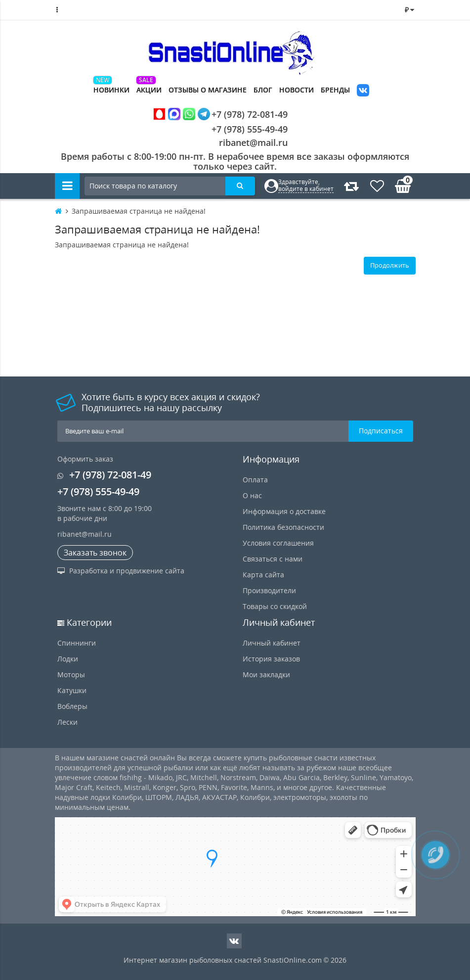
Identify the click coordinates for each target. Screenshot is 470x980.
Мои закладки (266, 675)
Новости (297, 90)
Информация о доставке (284, 511)
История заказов (271, 659)
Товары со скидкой (275, 606)
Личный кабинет (272, 643)
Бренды (335, 90)
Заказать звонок (95, 553)
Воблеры (72, 706)
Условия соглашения (278, 543)
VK (363, 91)
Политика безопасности (283, 527)
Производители (269, 590)
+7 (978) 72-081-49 (220, 114)
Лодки (68, 659)
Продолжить (390, 265)
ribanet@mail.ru (253, 142)
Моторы (71, 675)
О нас (252, 495)
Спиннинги (77, 643)
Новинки (111, 90)
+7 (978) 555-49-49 (242, 129)
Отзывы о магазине (208, 90)
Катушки (72, 690)
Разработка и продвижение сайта (121, 571)
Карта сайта (263, 575)
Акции (149, 90)
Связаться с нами (273, 559)
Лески (67, 722)
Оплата (255, 480)
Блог (263, 90)
